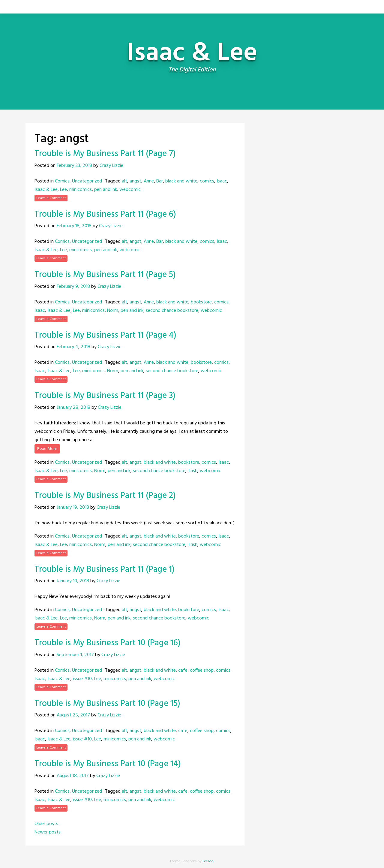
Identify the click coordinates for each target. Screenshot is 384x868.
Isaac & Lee (46, 190)
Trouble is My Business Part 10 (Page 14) (108, 764)
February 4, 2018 (73, 347)
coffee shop (202, 671)
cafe (183, 671)
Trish (193, 471)
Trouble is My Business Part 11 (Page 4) (105, 335)
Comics (62, 181)
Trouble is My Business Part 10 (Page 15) (107, 704)
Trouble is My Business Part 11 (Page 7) (105, 154)
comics (207, 181)
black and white (181, 181)
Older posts (46, 824)
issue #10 (82, 679)
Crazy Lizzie (111, 166)
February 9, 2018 (73, 287)
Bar (160, 181)
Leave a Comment (51, 198)
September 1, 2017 (75, 655)
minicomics (81, 190)
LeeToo (208, 861)
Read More (47, 449)
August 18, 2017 (73, 776)
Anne (149, 181)
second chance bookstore (172, 311)
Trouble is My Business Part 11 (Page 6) (105, 214)
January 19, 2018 (73, 508)
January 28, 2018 (73, 408)
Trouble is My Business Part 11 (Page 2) (105, 496)
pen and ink (106, 190)
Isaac (222, 181)
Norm (113, 311)
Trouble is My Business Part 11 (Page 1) (105, 570)
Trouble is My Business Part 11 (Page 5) (105, 275)
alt (124, 181)
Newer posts (48, 832)
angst (135, 181)
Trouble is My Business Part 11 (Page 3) (105, 396)
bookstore (201, 302)
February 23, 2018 (74, 166)
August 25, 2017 (73, 715)
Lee (63, 190)
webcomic (130, 190)
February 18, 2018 (74, 226)
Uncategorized (87, 181)
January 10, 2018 (73, 581)
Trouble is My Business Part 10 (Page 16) (108, 643)
